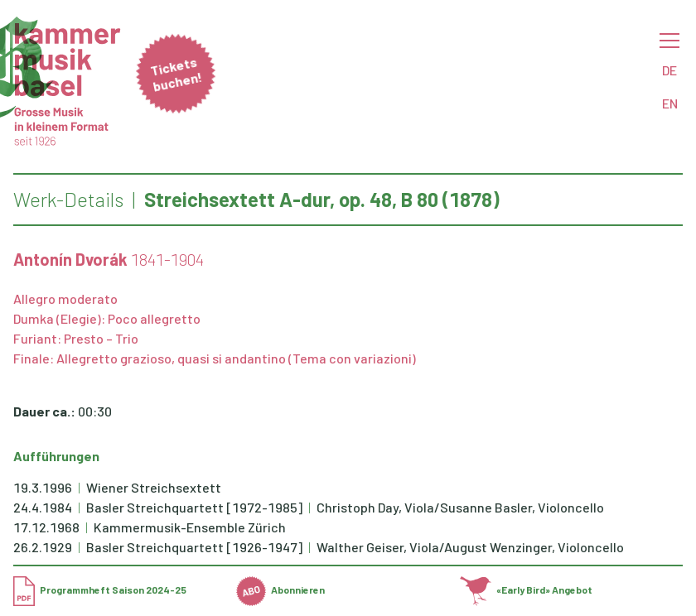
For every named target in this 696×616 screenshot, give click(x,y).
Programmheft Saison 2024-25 (100, 590)
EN (670, 103)
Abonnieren (280, 590)
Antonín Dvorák (70, 259)
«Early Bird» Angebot (527, 590)
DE (669, 70)
